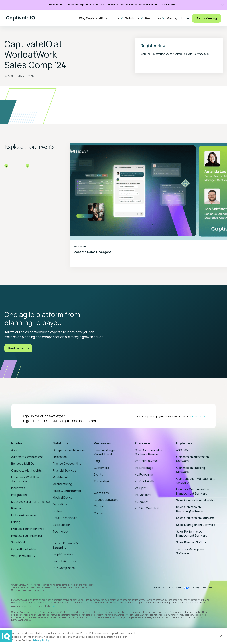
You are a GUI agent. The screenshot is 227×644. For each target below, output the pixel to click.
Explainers (184, 443)
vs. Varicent (143, 495)
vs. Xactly (141, 502)
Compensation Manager (69, 450)
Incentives (18, 488)
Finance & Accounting (67, 464)
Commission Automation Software (193, 459)
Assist (15, 450)
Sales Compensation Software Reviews (149, 452)
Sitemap (212, 587)
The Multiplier (103, 481)
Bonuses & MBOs (23, 464)
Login (185, 18)
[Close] (221, 635)
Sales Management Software (196, 525)
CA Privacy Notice (174, 587)
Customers (101, 468)
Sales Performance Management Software (192, 533)
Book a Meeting (206, 18)
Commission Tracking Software (191, 470)
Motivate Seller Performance (30, 502)
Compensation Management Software (195, 481)
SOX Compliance (64, 568)
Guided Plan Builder (24, 549)
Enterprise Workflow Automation (25, 479)
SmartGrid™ (19, 542)
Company (101, 493)
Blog (97, 461)
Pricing (172, 18)
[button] (114, 18)
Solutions (61, 443)
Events (98, 474)
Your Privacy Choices (198, 587)
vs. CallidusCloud (146, 461)
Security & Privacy (65, 561)
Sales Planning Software (192, 542)
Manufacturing (62, 484)
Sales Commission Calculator (196, 500)
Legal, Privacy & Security (65, 545)
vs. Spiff (140, 488)
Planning (17, 508)
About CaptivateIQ (106, 500)
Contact (99, 513)
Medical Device (63, 497)
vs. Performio (144, 474)
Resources (102, 443)
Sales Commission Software (195, 518)
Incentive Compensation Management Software (193, 491)
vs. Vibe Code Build (148, 508)
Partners (59, 511)
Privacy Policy (202, 54)
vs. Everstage (144, 468)
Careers (99, 506)
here (53, 606)
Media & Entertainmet (67, 491)
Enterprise (60, 457)
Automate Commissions (27, 457)
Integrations (19, 495)
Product (18, 443)
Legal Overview (63, 554)
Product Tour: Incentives (28, 529)
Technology (61, 531)
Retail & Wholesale (65, 518)
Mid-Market (60, 477)
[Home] (21, 18)
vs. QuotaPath (145, 481)
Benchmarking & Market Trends (105, 452)
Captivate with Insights (26, 470)
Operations (60, 504)
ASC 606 (182, 450)
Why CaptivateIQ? (23, 556)
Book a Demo (18, 348)
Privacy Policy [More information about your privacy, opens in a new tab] (41, 640)
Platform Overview (24, 515)
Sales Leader (61, 525)
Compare (143, 443)
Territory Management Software (191, 551)
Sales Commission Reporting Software (190, 509)
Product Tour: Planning (26, 536)
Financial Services (64, 470)
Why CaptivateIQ (91, 18)
